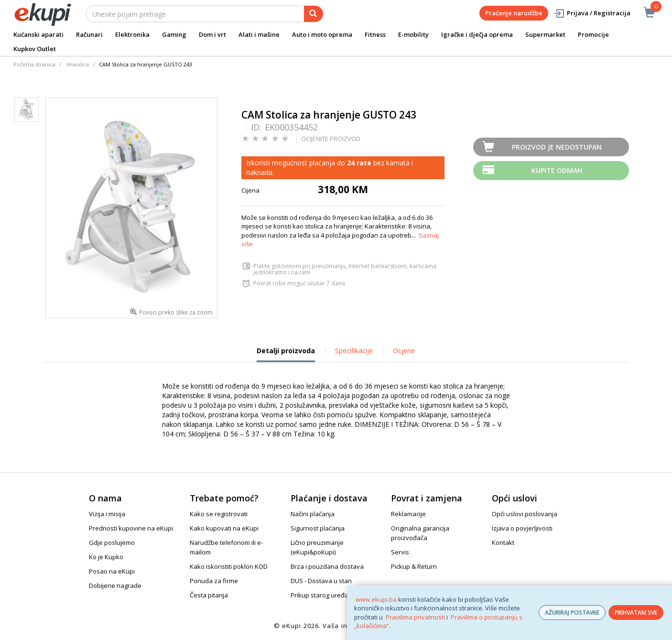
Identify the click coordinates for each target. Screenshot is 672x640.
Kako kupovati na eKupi (224, 528)
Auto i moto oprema (322, 34)
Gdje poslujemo (112, 542)
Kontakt (503, 542)
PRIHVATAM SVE (636, 613)
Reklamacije (408, 514)
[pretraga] (314, 14)
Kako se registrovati (219, 514)
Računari (89, 34)
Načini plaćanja (313, 514)
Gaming (174, 34)
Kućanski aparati (38, 34)
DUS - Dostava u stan (321, 581)
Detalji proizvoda (286, 354)
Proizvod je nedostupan (557, 147)
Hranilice (78, 64)
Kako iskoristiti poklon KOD (229, 566)
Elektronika (132, 34)
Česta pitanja (209, 595)
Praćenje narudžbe (514, 13)
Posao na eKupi (112, 571)
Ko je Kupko (106, 557)
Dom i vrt (212, 34)
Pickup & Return (414, 566)
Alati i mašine (259, 34)
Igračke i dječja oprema (477, 34)
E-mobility (413, 34)
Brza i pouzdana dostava (327, 566)
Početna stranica (34, 64)
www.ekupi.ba (376, 599)
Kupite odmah (557, 170)
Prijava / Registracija (592, 13)
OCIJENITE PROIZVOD (331, 139)
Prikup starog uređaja (322, 595)
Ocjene (404, 351)
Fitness (375, 34)
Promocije (593, 34)
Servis (400, 552)
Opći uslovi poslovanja (525, 514)
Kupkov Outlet (35, 49)
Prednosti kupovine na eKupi (131, 528)
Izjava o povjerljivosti (522, 528)
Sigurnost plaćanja (318, 528)
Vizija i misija (107, 514)
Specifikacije (354, 351)
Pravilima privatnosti (415, 617)
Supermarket (545, 34)
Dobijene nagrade (115, 586)
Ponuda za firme (214, 581)
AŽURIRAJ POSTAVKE (572, 613)
